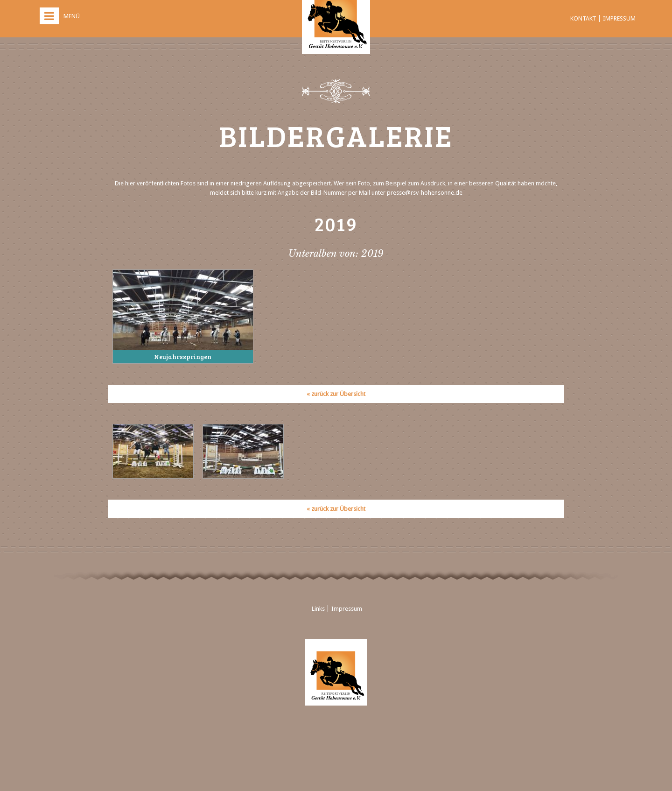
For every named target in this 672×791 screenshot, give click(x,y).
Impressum (619, 18)
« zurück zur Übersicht (336, 394)
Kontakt (583, 18)
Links (318, 609)
